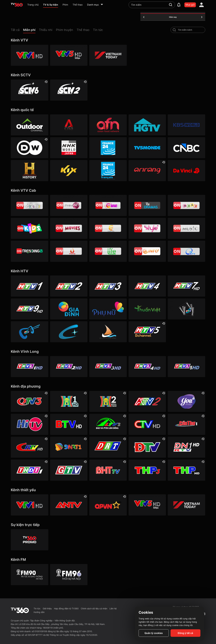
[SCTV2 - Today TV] (69, 90)
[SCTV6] (30, 90)
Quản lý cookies (154, 633)
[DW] (30, 148)
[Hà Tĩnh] (108, 470)
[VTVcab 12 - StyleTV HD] (147, 228)
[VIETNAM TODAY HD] (108, 55)
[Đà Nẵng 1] (69, 447)
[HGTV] (147, 125)
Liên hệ (113, 608)
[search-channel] (174, 30)
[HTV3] (108, 286)
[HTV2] (69, 286)
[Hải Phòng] (186, 470)
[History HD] (30, 171)
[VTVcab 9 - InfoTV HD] (147, 251)
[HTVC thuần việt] (147, 309)
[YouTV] (186, 401)
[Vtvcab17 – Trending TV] (30, 251)
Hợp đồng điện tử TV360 (66, 608)
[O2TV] (186, 251)
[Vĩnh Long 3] (108, 367)
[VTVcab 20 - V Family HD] (69, 251)
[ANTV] (69, 505)
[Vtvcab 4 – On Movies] (69, 228)
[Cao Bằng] (30, 447)
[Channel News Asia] (69, 125)
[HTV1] (30, 286)
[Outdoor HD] (30, 125)
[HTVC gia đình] (69, 309)
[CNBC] (186, 148)
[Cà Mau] (147, 424)
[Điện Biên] (147, 447)
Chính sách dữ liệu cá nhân (94, 608)
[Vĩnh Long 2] (69, 367)
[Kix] (69, 171)
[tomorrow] (202, 17)
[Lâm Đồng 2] (108, 424)
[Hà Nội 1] (69, 401)
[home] (17, 5)
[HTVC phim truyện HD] (186, 309)
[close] (211, 9)
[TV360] (30, 540)
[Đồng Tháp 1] (30, 470)
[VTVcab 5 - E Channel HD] (108, 228)
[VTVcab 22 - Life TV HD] (108, 251)
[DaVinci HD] (186, 171)
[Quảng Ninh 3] (30, 401)
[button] (17, 31)
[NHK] (69, 148)
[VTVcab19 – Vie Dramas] (147, 205)
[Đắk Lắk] (108, 447)
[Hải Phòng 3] (147, 470)
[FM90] (30, 574)
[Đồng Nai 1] (186, 447)
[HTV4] (147, 286)
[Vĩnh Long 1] (30, 367)
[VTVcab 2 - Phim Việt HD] (69, 205)
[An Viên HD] (147, 332)
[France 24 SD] (108, 171)
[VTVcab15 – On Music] (186, 228)
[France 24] (108, 148)
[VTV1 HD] (30, 55)
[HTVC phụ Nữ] (108, 309)
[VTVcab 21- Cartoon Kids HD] (30, 228)
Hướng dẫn (39, 612)
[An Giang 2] (147, 401)
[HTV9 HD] (30, 309)
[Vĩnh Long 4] (147, 367)
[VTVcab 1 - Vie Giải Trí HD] (30, 205)
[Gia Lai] (69, 470)
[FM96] (69, 574)
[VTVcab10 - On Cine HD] (108, 205)
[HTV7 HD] (186, 286)
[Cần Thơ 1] (186, 424)
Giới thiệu (47, 608)
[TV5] (147, 148)
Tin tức (37, 608)
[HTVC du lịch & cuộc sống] (108, 332)
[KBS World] (186, 125)
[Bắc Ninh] (69, 424)
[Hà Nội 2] (108, 401)
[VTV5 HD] (69, 55)
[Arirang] (147, 171)
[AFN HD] (108, 125)
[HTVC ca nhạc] (30, 332)
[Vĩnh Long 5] (186, 367)
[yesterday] (144, 17)
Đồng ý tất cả (185, 633)
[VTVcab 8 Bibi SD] (186, 205)
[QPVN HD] (108, 505)
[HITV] (30, 424)
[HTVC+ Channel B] (69, 332)
